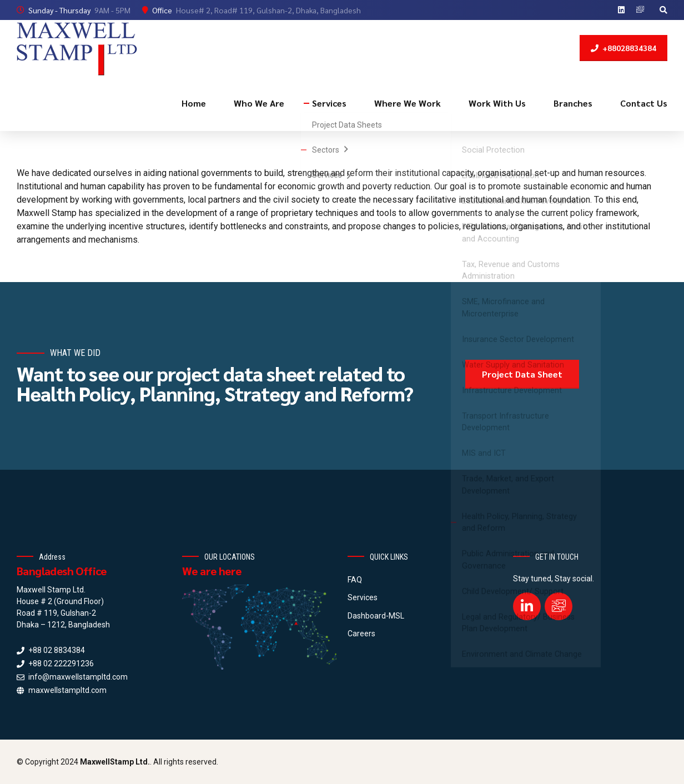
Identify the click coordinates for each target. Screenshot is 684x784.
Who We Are (259, 103)
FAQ (355, 580)
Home (194, 103)
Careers (361, 634)
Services (329, 103)
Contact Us (644, 103)
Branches (573, 103)
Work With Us (497, 103)
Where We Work (408, 103)
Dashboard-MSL (376, 616)
